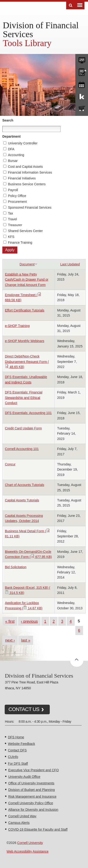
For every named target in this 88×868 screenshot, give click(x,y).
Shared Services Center (25, 231)
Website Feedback (22, 744)
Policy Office (17, 196)
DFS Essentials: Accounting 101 (28, 413)
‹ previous (29, 621)
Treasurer (15, 225)
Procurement (17, 202)
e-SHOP (82, 109)
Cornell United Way (22, 816)
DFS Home (16, 737)
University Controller (23, 143)
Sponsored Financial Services (30, 207)
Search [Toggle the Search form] (71, 5)
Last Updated (70, 264)
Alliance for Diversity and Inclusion (33, 810)
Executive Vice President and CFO (33, 770)
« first (10, 621)
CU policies (82, 71)
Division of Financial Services (41, 30)
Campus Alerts (19, 823)
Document (29, 264)
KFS (11, 237)
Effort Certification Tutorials (25, 310)
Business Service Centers (27, 184)
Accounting (16, 155)
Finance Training (20, 243)
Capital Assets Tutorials (22, 500)
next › (10, 640)
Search (8, 120)
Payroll (13, 190)
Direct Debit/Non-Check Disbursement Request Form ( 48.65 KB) (27, 362)
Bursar (13, 161)
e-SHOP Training (17, 326)
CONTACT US (24, 709)
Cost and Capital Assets (25, 167)
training (82, 84)
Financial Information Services (30, 172)
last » (26, 640)
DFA (11, 149)
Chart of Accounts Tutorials (25, 485)
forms (82, 59)
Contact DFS (17, 750)
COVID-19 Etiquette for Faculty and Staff (38, 829)
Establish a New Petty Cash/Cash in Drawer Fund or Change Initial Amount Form (27, 280)
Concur (10, 464)
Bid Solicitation (16, 567)
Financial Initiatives (22, 178)
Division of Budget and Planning (31, 790)
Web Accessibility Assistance (28, 851)
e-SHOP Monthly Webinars (25, 341)
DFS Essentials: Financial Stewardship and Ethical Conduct (24, 398)
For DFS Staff (18, 764)
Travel (12, 219)
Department (11, 136)
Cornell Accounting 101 (22, 449)
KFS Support (82, 96)
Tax (11, 213)
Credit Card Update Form (23, 428)
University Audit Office (24, 777)
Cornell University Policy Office (31, 803)
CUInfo (13, 757)
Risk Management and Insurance (32, 797)
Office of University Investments (31, 783)
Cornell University (30, 843)
